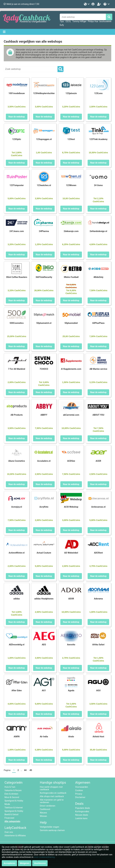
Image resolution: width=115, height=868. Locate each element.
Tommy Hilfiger (79, 21)
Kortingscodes (82, 812)
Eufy (62, 25)
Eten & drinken (11, 794)
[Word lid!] (99, 4)
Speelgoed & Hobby (14, 801)
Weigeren (25, 863)
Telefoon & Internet (14, 808)
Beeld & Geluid (11, 815)
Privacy (79, 794)
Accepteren (9, 863)
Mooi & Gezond (12, 797)
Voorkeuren (40, 863)
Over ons (9, 832)
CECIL (68, 21)
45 (31, 770)
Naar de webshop (17, 117)
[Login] (93, 4)
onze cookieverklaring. (45, 857)
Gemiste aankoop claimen (52, 830)
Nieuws (43, 813)
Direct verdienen (48, 806)
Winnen (43, 816)
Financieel (9, 818)
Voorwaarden (82, 787)
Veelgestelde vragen (49, 827)
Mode (7, 804)
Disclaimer (80, 797)
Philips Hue (93, 21)
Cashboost (45, 809)
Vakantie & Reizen (13, 790)
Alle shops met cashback (52, 796)
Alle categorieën (12, 821)
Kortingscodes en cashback (53, 793)
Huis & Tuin (10, 787)
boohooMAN (105, 21)
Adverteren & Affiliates (15, 836)
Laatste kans (81, 818)
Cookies (79, 790)
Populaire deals (83, 808)
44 (25, 770)
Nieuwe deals (82, 815)
